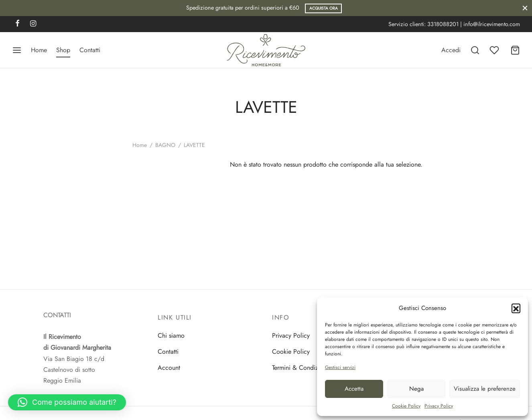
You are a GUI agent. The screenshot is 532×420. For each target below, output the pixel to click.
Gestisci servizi (340, 367)
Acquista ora (324, 8)
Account (169, 368)
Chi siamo (171, 335)
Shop (63, 50)
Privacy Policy (439, 406)
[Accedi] (451, 50)
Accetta (354, 389)
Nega (416, 389)
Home (39, 50)
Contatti (90, 50)
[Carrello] (515, 50)
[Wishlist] (495, 50)
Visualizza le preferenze (485, 389)
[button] (516, 308)
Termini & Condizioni (300, 368)
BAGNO (165, 145)
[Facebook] (17, 24)
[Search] (475, 50)
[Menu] (17, 50)
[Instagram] (33, 24)
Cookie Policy (406, 406)
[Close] (525, 8)
